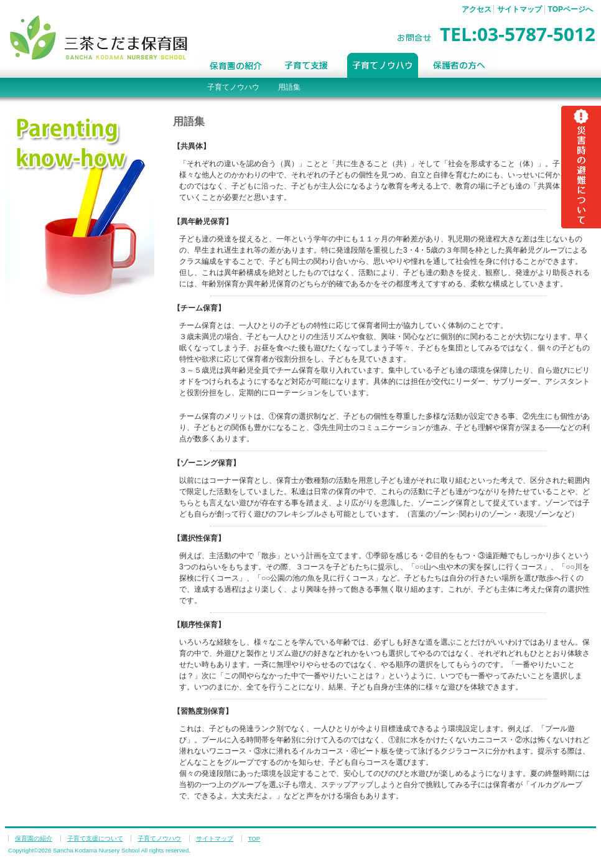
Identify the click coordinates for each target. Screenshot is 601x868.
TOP (254, 838)
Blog (540, 65)
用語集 (289, 87)
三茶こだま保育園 (99, 37)
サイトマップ (519, 9)
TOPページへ (571, 9)
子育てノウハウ (383, 65)
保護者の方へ (460, 65)
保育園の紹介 (235, 65)
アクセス (477, 9)
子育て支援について (307, 65)
